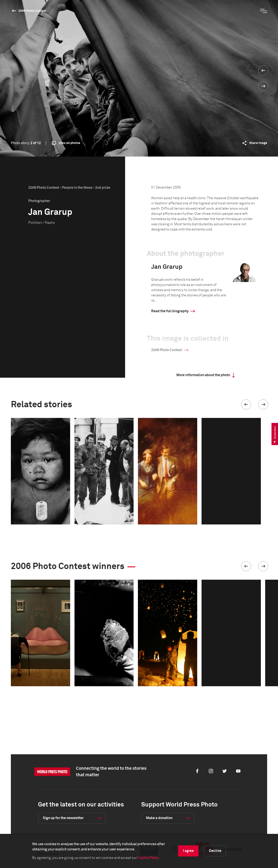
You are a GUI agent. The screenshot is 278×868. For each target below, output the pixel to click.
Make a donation (159, 818)
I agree (188, 851)
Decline (215, 851)
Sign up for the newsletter (63, 818)
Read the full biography (170, 311)
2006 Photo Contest (32, 11)
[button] (246, 404)
